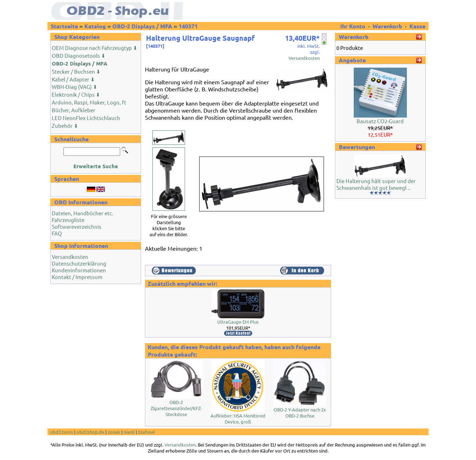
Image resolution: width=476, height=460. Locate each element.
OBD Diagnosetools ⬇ (79, 55)
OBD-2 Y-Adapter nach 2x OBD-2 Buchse (300, 413)
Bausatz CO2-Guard (380, 121)
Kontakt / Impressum (77, 277)
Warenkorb (387, 26)
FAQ (57, 233)
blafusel (147, 432)
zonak (114, 432)
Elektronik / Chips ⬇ (76, 94)
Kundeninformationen (79, 270)
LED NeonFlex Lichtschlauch (86, 118)
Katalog (95, 26)
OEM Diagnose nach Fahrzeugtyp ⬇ (95, 48)
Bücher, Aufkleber (74, 110)
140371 (188, 26)
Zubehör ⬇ (65, 126)
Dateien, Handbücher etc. (83, 213)
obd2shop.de (90, 432)
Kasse (417, 26)
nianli (129, 432)
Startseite (64, 26)
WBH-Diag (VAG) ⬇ (75, 87)
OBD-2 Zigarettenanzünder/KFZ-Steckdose (176, 408)
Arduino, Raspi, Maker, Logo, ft (89, 102)
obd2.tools (61, 432)
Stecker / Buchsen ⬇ (76, 71)
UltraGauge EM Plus (238, 322)
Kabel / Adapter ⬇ (73, 79)
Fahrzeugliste (68, 220)
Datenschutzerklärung (79, 263)
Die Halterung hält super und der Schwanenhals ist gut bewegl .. (376, 184)
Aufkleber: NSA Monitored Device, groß (238, 419)
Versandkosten (70, 257)
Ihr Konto (354, 26)
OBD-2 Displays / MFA (142, 26)
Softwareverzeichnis (77, 226)
